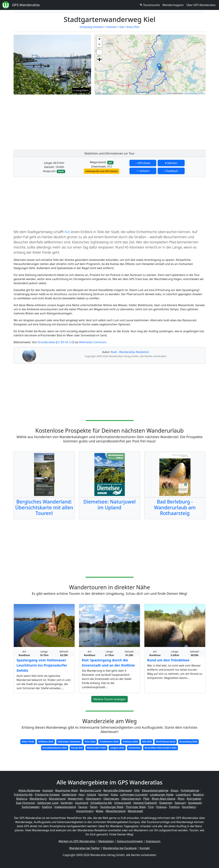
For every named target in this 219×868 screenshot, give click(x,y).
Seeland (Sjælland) (145, 803)
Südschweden (31, 807)
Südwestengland (65, 807)
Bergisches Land (91, 790)
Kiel (122, 27)
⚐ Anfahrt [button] (143, 171)
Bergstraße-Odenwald (117, 790)
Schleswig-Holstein (92, 27)
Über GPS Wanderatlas (201, 5)
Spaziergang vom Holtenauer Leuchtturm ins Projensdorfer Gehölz (42, 665)
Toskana (161, 807)
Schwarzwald (123, 803)
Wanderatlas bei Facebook (120, 848)
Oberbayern (93, 799)
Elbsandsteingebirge (155, 790)
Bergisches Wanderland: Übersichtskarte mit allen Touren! (44, 507)
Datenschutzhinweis (130, 841)
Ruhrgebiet (194, 799)
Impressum (153, 841)
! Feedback (171, 171)
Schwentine (134, 748)
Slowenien (166, 803)
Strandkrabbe (46, 342)
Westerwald (135, 811)
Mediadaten (106, 841)
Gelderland (69, 795)
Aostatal (48, 790)
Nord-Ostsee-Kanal (166, 742)
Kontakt (145, 848)
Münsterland (57, 799)
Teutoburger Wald (112, 807)
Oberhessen (111, 799)
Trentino (174, 807)
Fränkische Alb (23, 795)
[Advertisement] (150, 121)
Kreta (114, 795)
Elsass (175, 790)
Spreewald (195, 803)
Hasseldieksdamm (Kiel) (55, 748)
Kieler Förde (28, 742)
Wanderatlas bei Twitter (85, 848)
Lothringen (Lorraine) (134, 795)
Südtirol (47, 807)
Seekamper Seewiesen (69, 742)
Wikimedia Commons (93, 342)
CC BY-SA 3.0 (65, 342)
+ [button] (99, 39)
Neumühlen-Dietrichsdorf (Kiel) (161, 748)
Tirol (151, 807)
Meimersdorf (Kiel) (96, 748)
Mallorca (22, 799)
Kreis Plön (133, 27)
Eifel (137, 790)
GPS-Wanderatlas (26, 5)
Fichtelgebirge (190, 790)
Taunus (83, 807)
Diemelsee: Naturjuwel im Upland (109, 505)
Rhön (181, 799)
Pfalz (146, 799)
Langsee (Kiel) (117, 748)
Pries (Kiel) (90, 742)
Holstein (112, 27)
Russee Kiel (77, 748)
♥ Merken (171, 163)
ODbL (201, 93)
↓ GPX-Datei (143, 163)
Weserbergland (116, 811)
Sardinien (67, 803)
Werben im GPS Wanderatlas (77, 841)
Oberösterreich (131, 799)
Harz (82, 795)
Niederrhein (75, 799)
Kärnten (103, 795)
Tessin (94, 807)
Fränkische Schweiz (47, 795)
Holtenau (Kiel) (130, 742)
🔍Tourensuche (150, 5)
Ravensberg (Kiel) (188, 742)
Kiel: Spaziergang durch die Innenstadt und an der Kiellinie (108, 663)
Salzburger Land (48, 803)
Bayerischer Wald (66, 790)
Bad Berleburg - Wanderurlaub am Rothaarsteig (175, 507)
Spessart (180, 803)
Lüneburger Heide (162, 795)
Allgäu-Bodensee (29, 790)
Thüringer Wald (135, 807)
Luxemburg (183, 795)
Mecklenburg (38, 799)
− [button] (99, 45)
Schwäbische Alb (101, 803)
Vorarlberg (189, 807)
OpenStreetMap (191, 93)
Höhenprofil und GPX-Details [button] (102, 171)
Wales (100, 811)
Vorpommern (85, 811)
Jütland (91, 795)
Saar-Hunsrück (25, 803)
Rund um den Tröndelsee (168, 660)
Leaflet (169, 93)
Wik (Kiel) (147, 742)
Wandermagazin (173, 5)
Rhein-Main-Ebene (164, 799)
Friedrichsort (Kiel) (109, 742)
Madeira (198, 795)
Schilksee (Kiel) (46, 742)
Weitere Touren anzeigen (110, 699)
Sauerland (82, 803)
